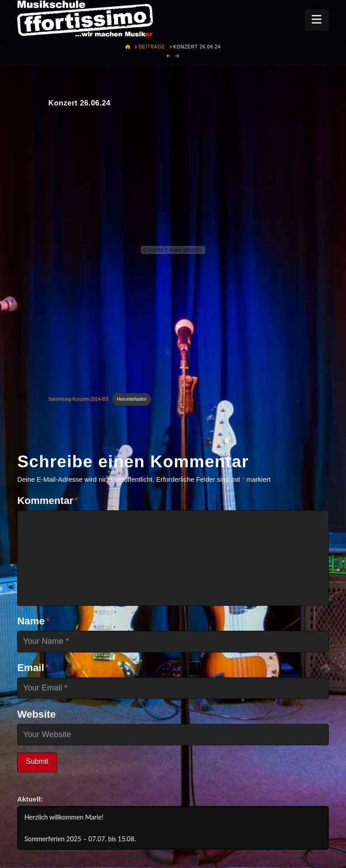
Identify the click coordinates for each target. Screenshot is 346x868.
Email (33, 668)
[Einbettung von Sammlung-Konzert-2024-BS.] (173, 250)
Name (33, 621)
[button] (317, 20)
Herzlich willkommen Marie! (64, 817)
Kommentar (48, 501)
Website (36, 714)
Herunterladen (132, 399)
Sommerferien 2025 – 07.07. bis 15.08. (80, 839)
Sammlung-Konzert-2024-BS (78, 399)
